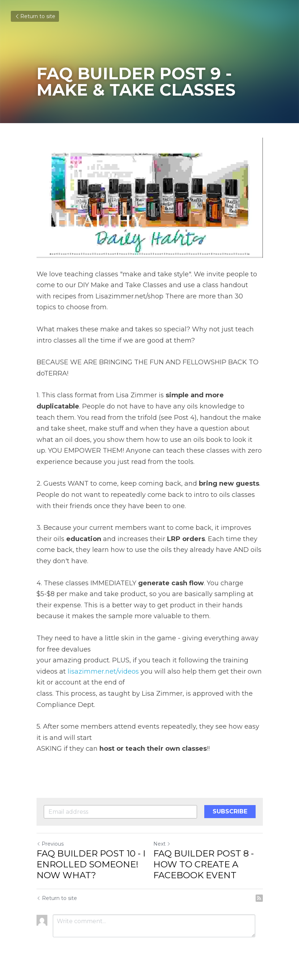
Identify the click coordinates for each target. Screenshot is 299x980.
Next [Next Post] (162, 844)
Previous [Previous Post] (50, 844)
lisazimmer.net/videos (103, 671)
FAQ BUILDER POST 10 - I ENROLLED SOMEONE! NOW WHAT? (91, 864)
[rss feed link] (259, 898)
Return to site (35, 16)
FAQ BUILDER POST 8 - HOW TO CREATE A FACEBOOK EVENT (204, 864)
